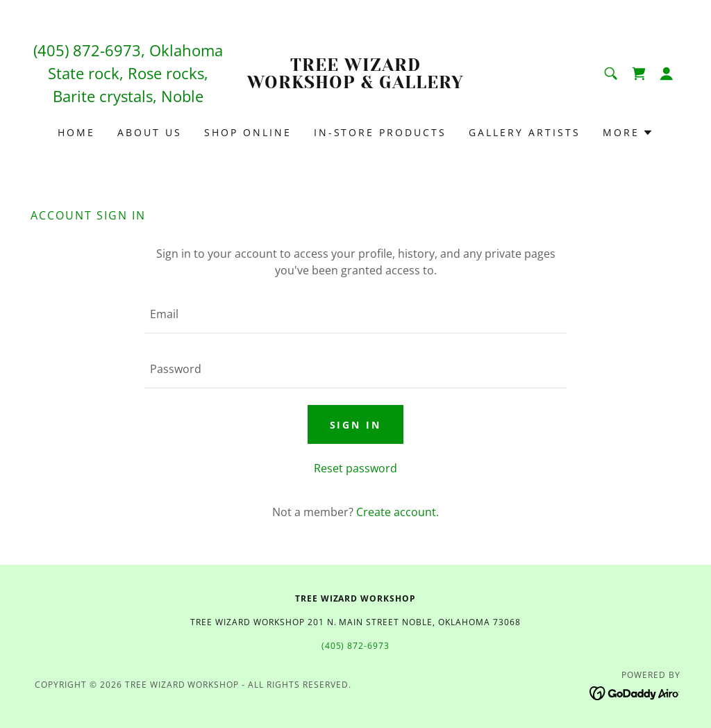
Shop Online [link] (248, 132)
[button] (667, 74)
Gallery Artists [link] (525, 132)
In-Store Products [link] (380, 132)
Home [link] (76, 132)
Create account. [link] (398, 512)
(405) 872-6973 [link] (87, 50)
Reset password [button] (355, 468)
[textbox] (355, 314)
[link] (355, 84)
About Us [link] (150, 132)
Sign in (356, 425)
